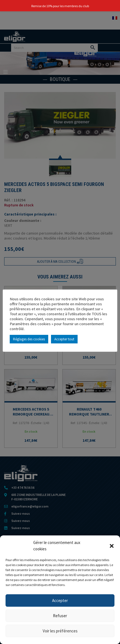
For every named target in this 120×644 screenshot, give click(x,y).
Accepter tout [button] (64, 339)
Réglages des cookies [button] (29, 339)
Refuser (60, 616)
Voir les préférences (60, 631)
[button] (112, 546)
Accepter (60, 600)
